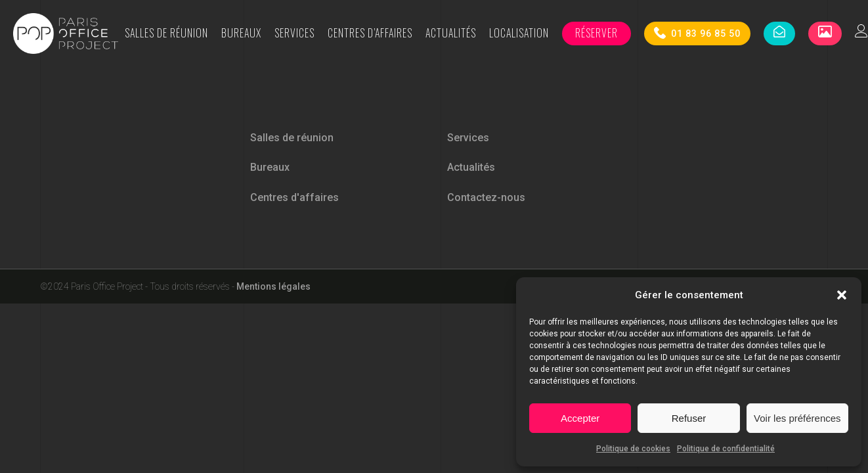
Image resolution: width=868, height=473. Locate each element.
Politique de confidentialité (726, 449)
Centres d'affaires (294, 197)
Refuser (689, 418)
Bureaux (241, 33)
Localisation (519, 33)
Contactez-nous (486, 197)
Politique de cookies (633, 449)
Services (294, 33)
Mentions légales (273, 286)
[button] (842, 295)
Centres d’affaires (370, 33)
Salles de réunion (166, 33)
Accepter (580, 418)
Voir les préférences (797, 418)
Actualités (451, 33)
